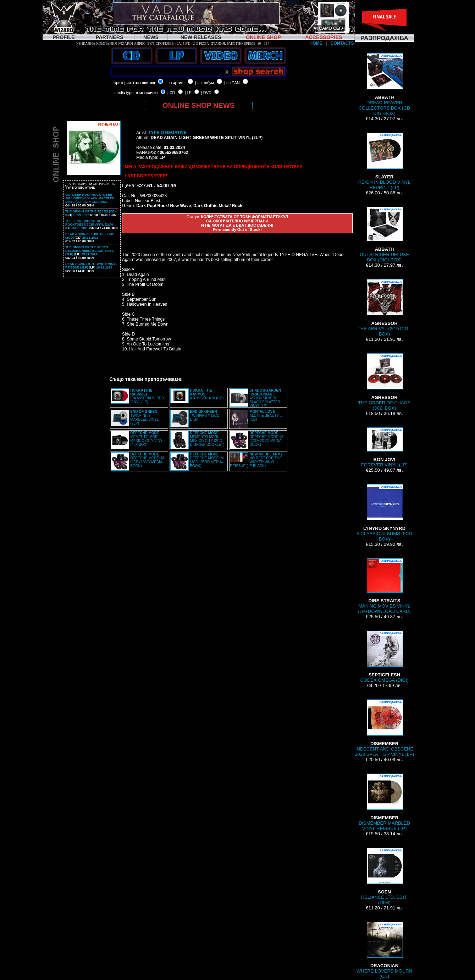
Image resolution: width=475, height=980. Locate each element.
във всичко (144, 83)
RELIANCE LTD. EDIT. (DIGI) (384, 876)
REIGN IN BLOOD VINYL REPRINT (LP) (385, 161)
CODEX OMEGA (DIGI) (384, 657)
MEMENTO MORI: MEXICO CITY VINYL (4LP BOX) (147, 439)
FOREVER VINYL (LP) (384, 447)
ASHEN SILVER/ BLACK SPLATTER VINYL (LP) (265, 398)
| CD (171, 93)
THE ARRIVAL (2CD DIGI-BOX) (384, 308)
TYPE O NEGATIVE (167, 133)
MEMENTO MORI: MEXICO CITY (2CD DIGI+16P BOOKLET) (207, 439)
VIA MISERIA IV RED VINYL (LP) (147, 396)
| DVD (206, 93)
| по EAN (232, 83)
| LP (188, 93)
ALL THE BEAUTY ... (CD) (266, 416)
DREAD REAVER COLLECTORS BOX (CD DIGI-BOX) (384, 85)
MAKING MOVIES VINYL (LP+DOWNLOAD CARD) (384, 586)
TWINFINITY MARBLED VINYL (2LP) (144, 417)
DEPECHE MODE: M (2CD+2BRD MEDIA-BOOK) (207, 460)
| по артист (175, 83)
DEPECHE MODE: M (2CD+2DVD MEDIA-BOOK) (266, 439)
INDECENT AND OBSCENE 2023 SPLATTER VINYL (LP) (384, 728)
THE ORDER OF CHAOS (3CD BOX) (385, 382)
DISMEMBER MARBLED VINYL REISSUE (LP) (384, 802)
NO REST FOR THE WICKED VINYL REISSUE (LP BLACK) (256, 460)
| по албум (205, 83)
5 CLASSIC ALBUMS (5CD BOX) (384, 513)
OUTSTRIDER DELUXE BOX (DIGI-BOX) (385, 235)
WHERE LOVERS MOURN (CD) (384, 950)
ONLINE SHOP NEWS (198, 105)
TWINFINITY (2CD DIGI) (205, 416)
